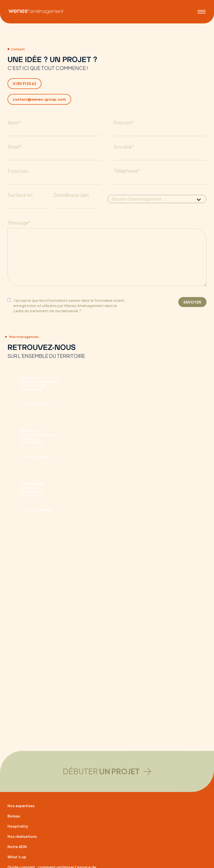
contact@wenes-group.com (39, 99)
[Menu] (203, 10)
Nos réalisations (23, 836)
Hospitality (18, 826)
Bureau (15, 816)
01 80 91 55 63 (24, 83)
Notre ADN (18, 847)
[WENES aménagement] (35, 10)
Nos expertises (22, 806)
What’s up (18, 857)
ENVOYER (192, 312)
